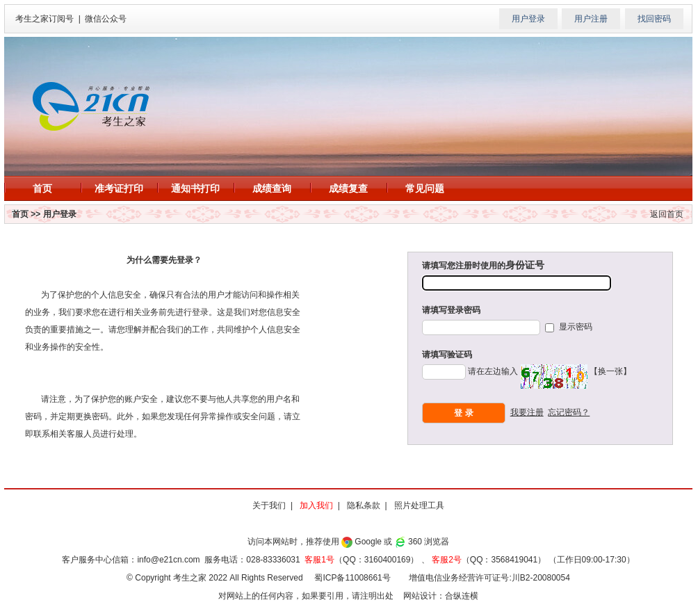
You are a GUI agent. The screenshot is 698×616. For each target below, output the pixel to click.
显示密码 (574, 327)
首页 (42, 188)
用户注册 (591, 19)
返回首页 (667, 214)
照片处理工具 (419, 505)
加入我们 (316, 505)
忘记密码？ (569, 412)
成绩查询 (272, 188)
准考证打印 (119, 188)
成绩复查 (348, 188)
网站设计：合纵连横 (441, 596)
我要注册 (527, 412)
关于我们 (269, 505)
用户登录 (528, 19)
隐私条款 (364, 505)
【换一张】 (610, 371)
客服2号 (447, 560)
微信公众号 (106, 19)
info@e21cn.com (168, 560)
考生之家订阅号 (44, 19)
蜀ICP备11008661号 (352, 578)
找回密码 (654, 19)
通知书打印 (195, 188)
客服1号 (319, 560)
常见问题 (425, 188)
